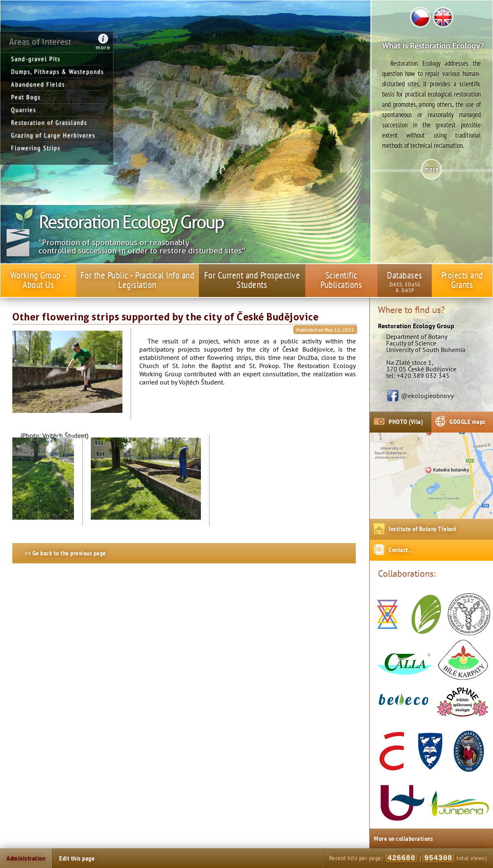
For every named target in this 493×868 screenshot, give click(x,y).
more (103, 47)
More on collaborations (403, 838)
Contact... (401, 550)
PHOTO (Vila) (406, 421)
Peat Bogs (26, 97)
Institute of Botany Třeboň (422, 529)
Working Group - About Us (38, 280)
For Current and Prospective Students (252, 280)
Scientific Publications (341, 280)
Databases (405, 275)
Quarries (24, 110)
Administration (26, 858)
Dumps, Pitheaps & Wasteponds (56, 71)
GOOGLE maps (468, 421)
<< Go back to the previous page (65, 553)
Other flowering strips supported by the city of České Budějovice (165, 317)
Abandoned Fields (38, 84)
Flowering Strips (36, 148)
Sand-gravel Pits (36, 59)
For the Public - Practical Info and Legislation (138, 280)
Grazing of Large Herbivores (53, 135)
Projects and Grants (462, 280)
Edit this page (77, 858)
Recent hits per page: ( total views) (408, 858)
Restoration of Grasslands (49, 122)
